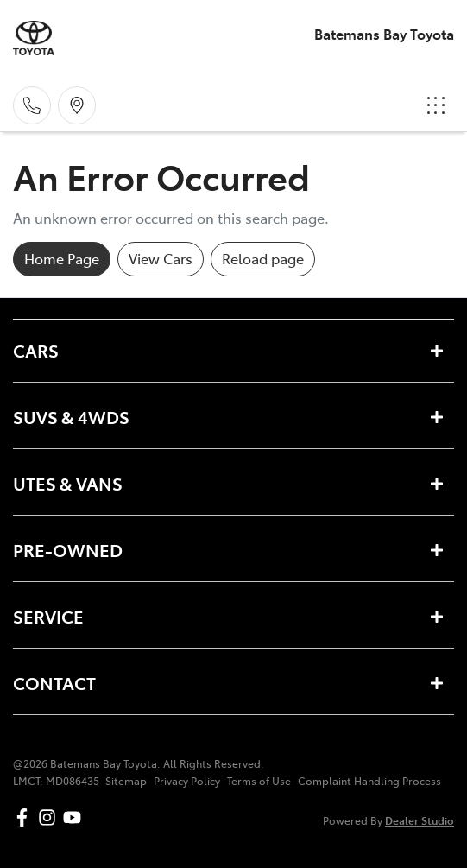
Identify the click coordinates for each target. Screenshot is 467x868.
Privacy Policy (187, 781)
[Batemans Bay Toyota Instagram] (50, 817)
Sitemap (126, 781)
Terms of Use (259, 781)
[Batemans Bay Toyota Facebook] (25, 817)
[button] (436, 105)
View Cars (161, 258)
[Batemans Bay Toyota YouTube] (76, 817)
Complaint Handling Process (369, 781)
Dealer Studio (420, 820)
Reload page (263, 258)
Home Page (62, 258)
